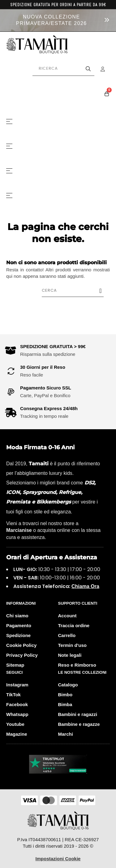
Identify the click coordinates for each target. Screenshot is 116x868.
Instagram (17, 685)
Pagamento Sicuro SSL (46, 388)
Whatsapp (17, 714)
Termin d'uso (72, 645)
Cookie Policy (21, 645)
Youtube (15, 724)
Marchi (66, 734)
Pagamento (19, 625)
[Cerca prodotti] (63, 69)
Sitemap (15, 665)
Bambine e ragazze (79, 724)
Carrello (67, 635)
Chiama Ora (85, 586)
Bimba (65, 704)
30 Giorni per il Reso (43, 367)
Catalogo (68, 685)
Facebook (17, 704)
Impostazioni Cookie (58, 859)
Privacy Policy (22, 655)
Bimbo (65, 695)
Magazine (17, 734)
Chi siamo (17, 616)
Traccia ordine (74, 625)
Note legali (70, 655)
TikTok (13, 695)
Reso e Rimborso (77, 665)
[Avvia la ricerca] (88, 69)
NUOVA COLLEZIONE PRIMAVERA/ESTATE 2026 (52, 20)
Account (67, 616)
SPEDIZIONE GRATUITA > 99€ (53, 346)
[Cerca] (76, 290)
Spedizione (18, 635)
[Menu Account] (107, 69)
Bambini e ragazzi (78, 714)
